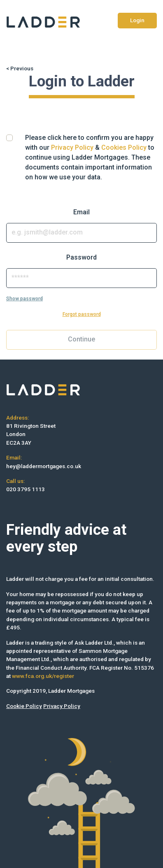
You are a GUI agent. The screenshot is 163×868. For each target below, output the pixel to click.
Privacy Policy (72, 147)
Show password (24, 299)
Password (81, 257)
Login (137, 20)
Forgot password (82, 314)
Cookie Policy (24, 706)
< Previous (20, 68)
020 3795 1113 (26, 489)
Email (81, 212)
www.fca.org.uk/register (43, 676)
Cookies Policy (124, 147)
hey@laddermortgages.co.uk (44, 466)
